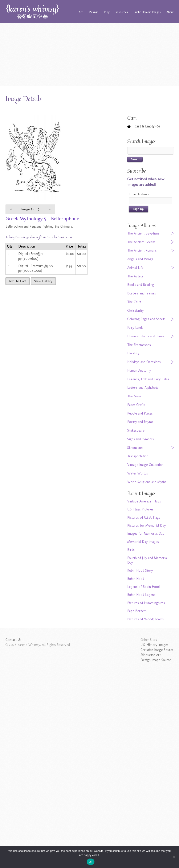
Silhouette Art (151, 655)
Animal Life (135, 268)
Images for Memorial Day (146, 533)
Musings (93, 12)
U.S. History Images (154, 645)
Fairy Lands (135, 328)
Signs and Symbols (141, 439)
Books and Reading (141, 285)
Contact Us (13, 640)
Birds (131, 550)
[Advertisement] (90, 55)
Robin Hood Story (140, 570)
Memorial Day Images (143, 542)
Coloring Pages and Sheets (146, 319)
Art (81, 12)
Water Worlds (138, 473)
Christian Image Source (157, 650)
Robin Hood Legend (141, 595)
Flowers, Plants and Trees (146, 336)
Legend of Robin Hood (143, 587)
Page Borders (137, 611)
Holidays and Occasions (144, 362)
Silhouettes (135, 448)
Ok (91, 862)
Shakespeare (136, 430)
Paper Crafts (136, 405)
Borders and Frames (142, 293)
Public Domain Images (147, 12)
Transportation (138, 456)
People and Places (140, 413)
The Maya (134, 396)
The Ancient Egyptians (143, 233)
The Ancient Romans (142, 250)
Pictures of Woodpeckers (145, 619)
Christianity (135, 311)
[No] (174, 857)
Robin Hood (136, 579)
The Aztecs (135, 276)
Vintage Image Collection (145, 465)
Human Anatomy (139, 370)
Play (107, 12)
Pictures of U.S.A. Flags (144, 517)
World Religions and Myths (147, 482)
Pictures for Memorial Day (147, 525)
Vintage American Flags (144, 501)
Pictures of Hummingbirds (146, 603)
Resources (122, 12)
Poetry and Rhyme (140, 422)
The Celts (134, 302)
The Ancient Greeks (141, 242)
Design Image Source (156, 660)
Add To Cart (18, 281)
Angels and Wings (140, 259)
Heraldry (133, 353)
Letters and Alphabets (143, 388)
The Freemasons (139, 345)
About (170, 12)
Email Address (139, 194)
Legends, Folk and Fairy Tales (148, 379)
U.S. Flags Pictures (140, 509)
